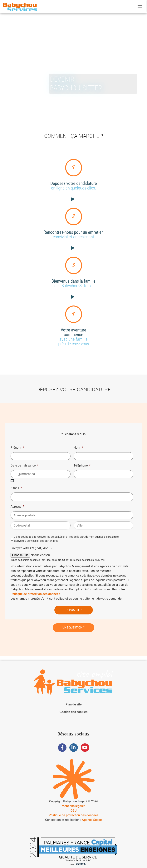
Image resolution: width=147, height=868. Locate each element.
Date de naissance (24, 465)
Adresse (17, 507)
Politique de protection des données (35, 594)
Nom (78, 448)
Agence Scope (92, 820)
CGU (73, 811)
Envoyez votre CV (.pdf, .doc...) (31, 548)
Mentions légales (73, 806)
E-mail (16, 488)
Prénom (17, 448)
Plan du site (74, 704)
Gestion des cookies (73, 712)
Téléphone (82, 465)
